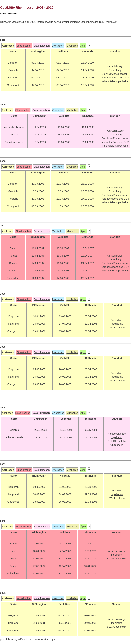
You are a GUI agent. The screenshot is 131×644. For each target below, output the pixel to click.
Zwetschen (58, 46)
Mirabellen (72, 46)
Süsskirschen (24, 46)
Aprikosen (7, 110)
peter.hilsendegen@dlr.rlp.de (16, 639)
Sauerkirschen (42, 46)
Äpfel (83, 46)
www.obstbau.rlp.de (46, 639)
